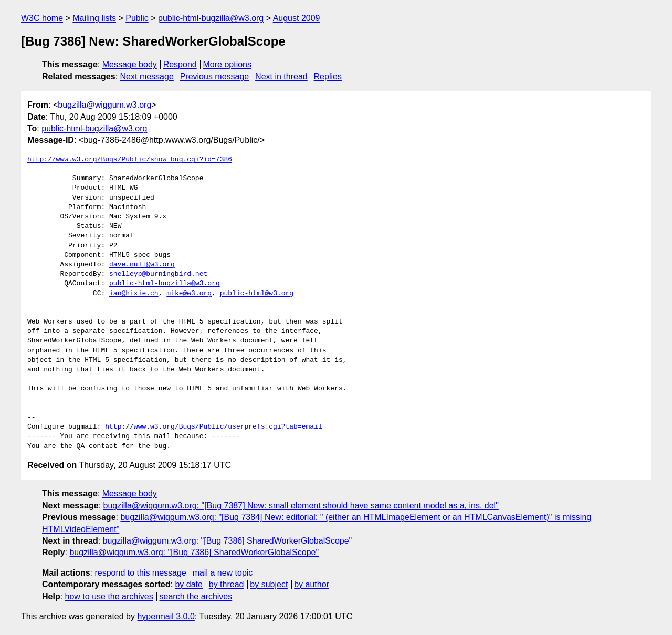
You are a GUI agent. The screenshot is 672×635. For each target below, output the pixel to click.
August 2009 (297, 18)
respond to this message (140, 573)
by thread (227, 584)
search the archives (196, 596)
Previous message (215, 76)
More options (228, 64)
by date (188, 584)
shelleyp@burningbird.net (158, 274)
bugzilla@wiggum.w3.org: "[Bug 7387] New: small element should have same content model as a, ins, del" (301, 506)
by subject (269, 584)
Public (137, 18)
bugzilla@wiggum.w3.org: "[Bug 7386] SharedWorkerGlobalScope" (228, 541)
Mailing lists (94, 18)
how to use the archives (109, 596)
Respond (180, 64)
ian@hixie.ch (134, 294)
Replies (328, 76)
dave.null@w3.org (142, 265)
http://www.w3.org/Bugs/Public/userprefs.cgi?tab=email (213, 427)
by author (312, 584)
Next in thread (281, 76)
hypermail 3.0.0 (166, 616)
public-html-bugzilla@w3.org (211, 18)
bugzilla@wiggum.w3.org (104, 105)
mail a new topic (223, 573)
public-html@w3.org (257, 294)
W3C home (42, 18)
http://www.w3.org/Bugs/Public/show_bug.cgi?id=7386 (130, 160)
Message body (130, 64)
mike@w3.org (189, 294)
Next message (147, 76)
